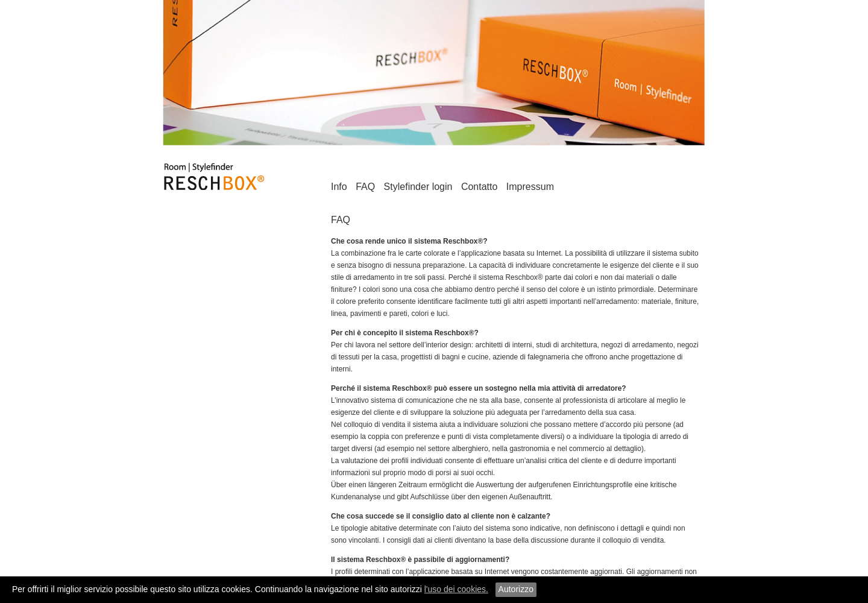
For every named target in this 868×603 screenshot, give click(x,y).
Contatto (479, 187)
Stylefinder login (418, 187)
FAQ (365, 187)
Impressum (530, 187)
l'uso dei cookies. (456, 589)
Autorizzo (516, 589)
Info (339, 187)
